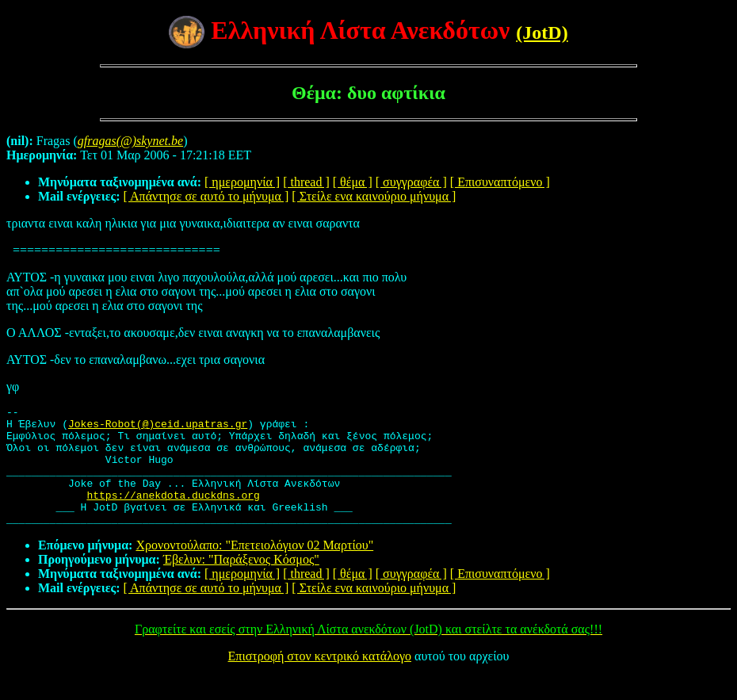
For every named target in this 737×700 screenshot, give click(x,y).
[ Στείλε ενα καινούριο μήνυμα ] (374, 196)
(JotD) (542, 33)
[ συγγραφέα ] (411, 182)
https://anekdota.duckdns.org (173, 514)
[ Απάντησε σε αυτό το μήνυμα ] (206, 196)
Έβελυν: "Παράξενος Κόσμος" (241, 583)
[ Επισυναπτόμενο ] (500, 182)
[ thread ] (306, 182)
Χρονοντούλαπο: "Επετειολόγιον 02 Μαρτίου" (254, 569)
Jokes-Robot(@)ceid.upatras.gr (158, 428)
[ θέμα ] (353, 182)
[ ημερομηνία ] (242, 182)
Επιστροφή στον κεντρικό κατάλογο (320, 680)
